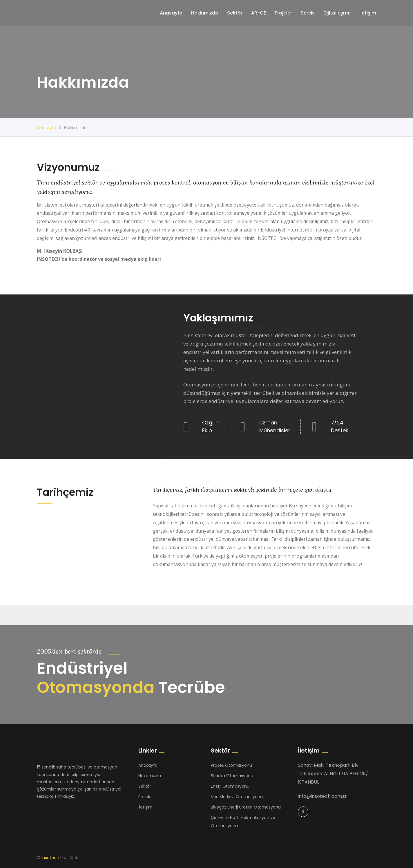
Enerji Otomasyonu (230, 786)
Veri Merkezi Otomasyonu (237, 797)
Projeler (283, 13)
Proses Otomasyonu (231, 765)
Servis (308, 13)
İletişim (368, 13)
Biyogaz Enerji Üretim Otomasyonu (246, 807)
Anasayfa (171, 13)
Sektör (235, 13)
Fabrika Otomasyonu (232, 776)
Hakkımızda (205, 13)
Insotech (50, 858)
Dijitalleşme (337, 13)
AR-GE (259, 13)
